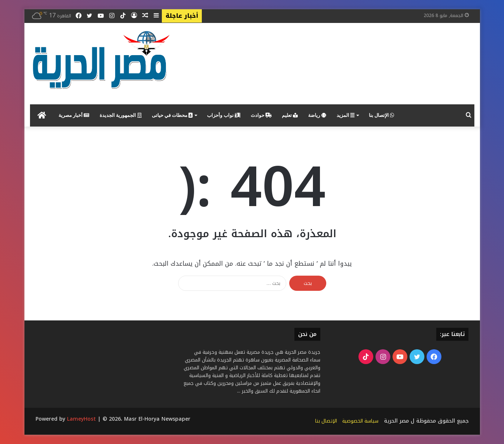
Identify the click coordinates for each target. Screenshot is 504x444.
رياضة (317, 115)
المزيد (346, 115)
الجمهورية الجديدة (121, 115)
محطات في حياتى (172, 115)
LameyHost (81, 419)
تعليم (290, 115)
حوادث (261, 115)
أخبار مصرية (74, 115)
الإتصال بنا (382, 115)
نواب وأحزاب (224, 115)
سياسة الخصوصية (360, 421)
